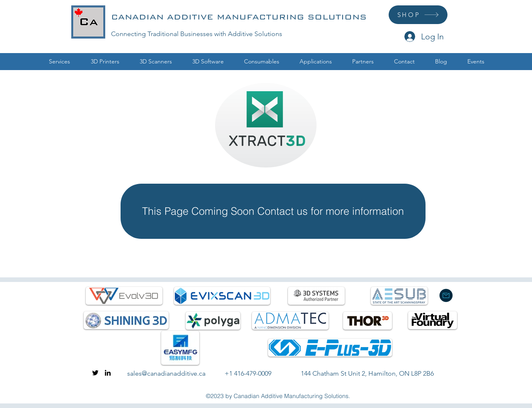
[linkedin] (108, 373)
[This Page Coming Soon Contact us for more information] (273, 211)
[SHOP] (418, 15)
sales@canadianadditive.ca (166, 373)
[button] (105, 62)
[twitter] (95, 373)
